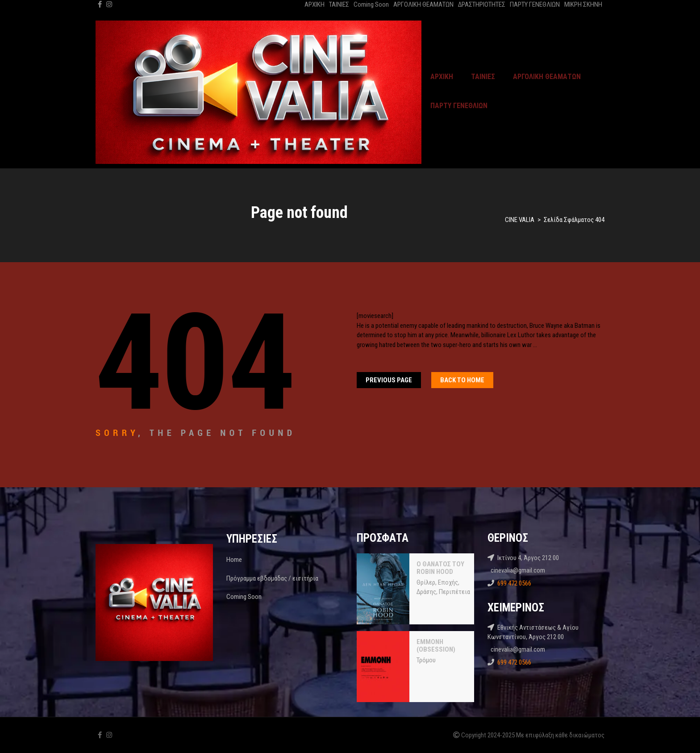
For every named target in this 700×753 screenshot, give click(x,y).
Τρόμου (426, 660)
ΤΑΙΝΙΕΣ (339, 4)
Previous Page (389, 380)
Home (234, 560)
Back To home (462, 380)
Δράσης (426, 592)
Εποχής (448, 582)
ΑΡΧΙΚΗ (315, 4)
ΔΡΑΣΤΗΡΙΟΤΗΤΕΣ (482, 4)
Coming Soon (371, 4)
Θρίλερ (426, 582)
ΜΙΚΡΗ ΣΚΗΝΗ (583, 4)
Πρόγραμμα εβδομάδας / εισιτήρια (272, 578)
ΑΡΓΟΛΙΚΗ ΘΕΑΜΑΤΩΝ (423, 4)
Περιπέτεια (454, 592)
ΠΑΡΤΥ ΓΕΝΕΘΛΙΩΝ (535, 4)
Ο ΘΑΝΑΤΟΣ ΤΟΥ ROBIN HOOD (440, 568)
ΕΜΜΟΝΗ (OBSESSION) (436, 646)
